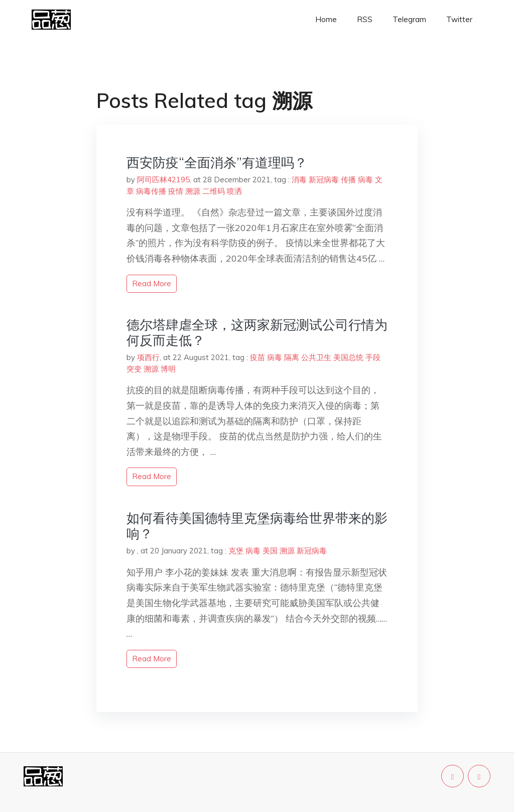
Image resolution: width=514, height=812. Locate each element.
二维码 (214, 191)
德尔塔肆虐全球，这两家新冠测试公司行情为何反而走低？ (257, 332)
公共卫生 (316, 357)
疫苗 (258, 357)
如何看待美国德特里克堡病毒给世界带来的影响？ (257, 526)
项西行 (148, 357)
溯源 (193, 191)
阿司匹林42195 (163, 180)
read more (152, 283)
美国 (270, 551)
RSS (365, 19)
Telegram (409, 19)
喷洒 (234, 191)
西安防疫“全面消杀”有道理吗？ (217, 162)
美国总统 (348, 357)
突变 (134, 369)
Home (326, 19)
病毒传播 (151, 191)
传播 (348, 180)
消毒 (299, 180)
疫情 (176, 191)
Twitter (459, 19)
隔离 (292, 357)
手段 (373, 357)
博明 (168, 369)
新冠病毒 (324, 180)
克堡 (236, 551)
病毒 (365, 180)
